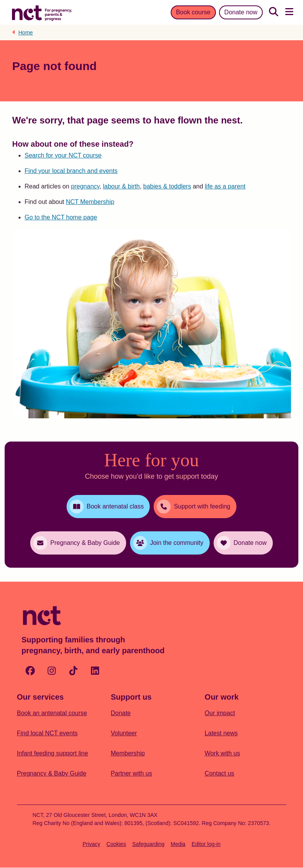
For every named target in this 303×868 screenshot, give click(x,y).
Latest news (221, 733)
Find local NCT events (47, 733)
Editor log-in (206, 844)
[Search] (274, 12)
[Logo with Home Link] (42, 12)
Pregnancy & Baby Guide (52, 773)
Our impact (220, 713)
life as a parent (225, 186)
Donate (121, 713)
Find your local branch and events (71, 171)
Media (178, 844)
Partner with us (131, 773)
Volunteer (124, 733)
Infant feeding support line (53, 753)
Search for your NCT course (63, 155)
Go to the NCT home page (61, 217)
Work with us (222, 753)
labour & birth (121, 186)
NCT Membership (90, 202)
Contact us (219, 773)
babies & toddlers (167, 186)
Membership (128, 753)
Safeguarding (148, 844)
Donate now (241, 12)
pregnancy (86, 186)
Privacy (91, 844)
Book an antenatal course (52, 713)
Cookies (116, 844)
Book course (193, 12)
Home (26, 33)
